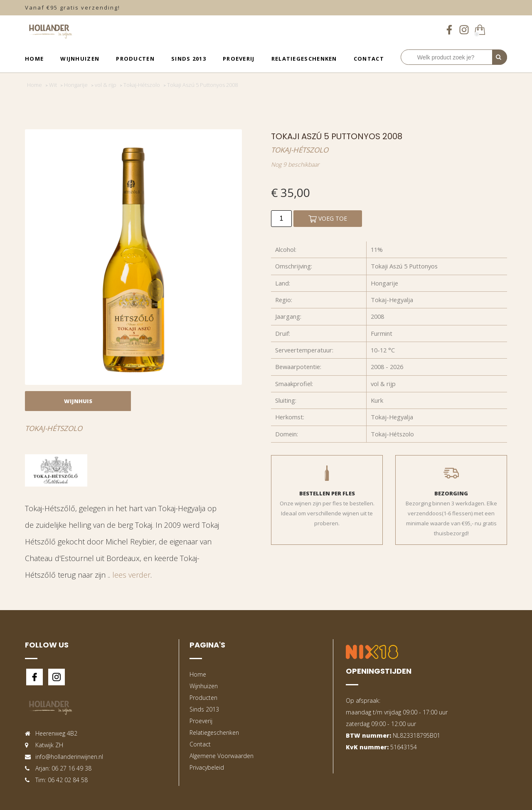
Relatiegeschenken (304, 59)
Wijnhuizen (80, 59)
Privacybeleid (207, 767)
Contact (369, 59)
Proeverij (239, 59)
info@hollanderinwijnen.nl (69, 757)
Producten (135, 59)
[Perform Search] (500, 57)
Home (34, 59)
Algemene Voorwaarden (222, 756)
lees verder (131, 575)
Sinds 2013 (189, 59)
